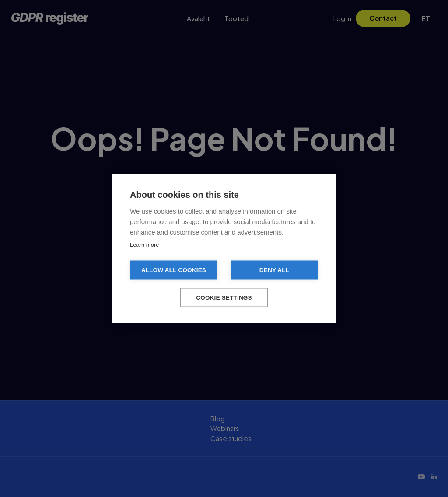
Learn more (144, 245)
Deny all (274, 270)
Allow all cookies (174, 270)
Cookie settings (224, 298)
